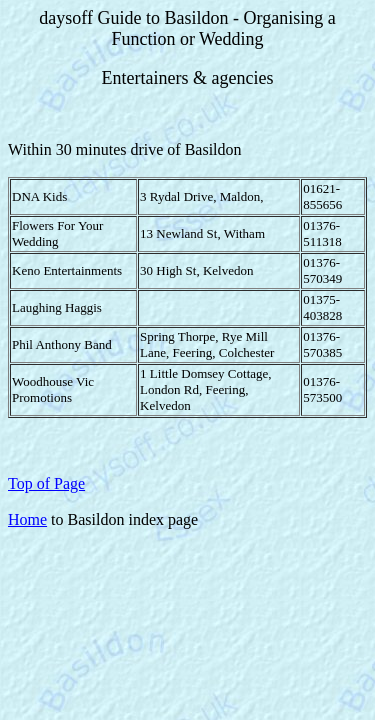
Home (27, 519)
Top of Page (46, 483)
